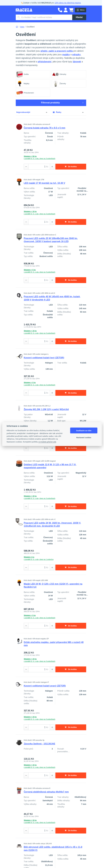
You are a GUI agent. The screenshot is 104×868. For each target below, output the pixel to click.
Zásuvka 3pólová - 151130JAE (40, 745)
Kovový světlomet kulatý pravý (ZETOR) (45, 687)
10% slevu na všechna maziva (68, 3)
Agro (22, 27)
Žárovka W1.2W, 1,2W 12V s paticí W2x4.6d (46, 410)
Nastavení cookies (84, 437)
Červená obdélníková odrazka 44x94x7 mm (46, 793)
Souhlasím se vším (84, 430)
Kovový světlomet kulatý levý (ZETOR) (44, 358)
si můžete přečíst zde (47, 442)
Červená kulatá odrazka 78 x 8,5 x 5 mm (45, 128)
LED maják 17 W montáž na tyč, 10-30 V (44, 183)
